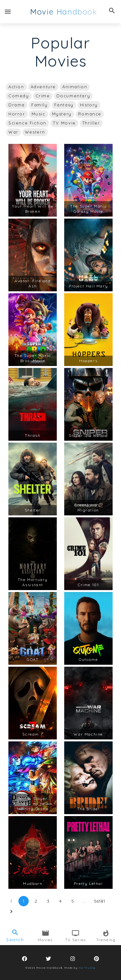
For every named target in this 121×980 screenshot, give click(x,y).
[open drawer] (8, 12)
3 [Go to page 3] (48, 901)
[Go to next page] (11, 911)
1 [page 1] (24, 901)
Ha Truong (87, 968)
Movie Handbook (64, 12)
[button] (16, 87)
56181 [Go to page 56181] (100, 901)
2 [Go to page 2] (36, 901)
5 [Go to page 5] (73, 901)
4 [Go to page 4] (60, 901)
